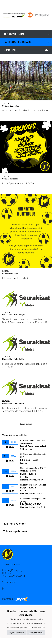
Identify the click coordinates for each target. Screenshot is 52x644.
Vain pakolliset (36, 632)
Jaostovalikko (28, 34)
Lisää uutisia (26, 463)
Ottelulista (9, 553)
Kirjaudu (26, 50)
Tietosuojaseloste (11, 603)
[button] (4, 74)
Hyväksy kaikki (17, 632)
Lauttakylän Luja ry (28, 42)
